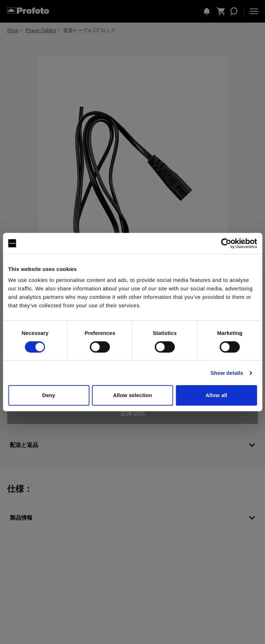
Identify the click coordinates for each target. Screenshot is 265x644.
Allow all (216, 395)
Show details (227, 373)
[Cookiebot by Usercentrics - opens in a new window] (226, 243)
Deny (49, 395)
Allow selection (132, 395)
